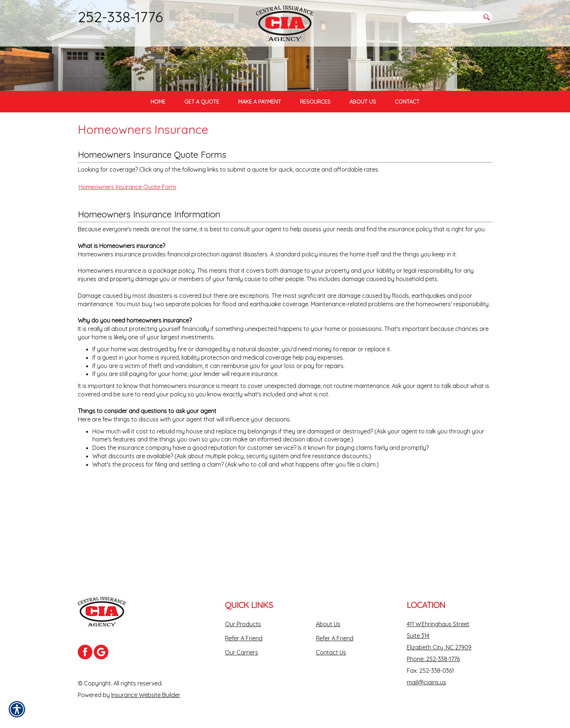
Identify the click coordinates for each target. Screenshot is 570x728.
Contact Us (331, 652)
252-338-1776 (120, 17)
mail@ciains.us (426, 682)
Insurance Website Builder (146, 695)
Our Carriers (242, 652)
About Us (328, 624)
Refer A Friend (244, 638)
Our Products (243, 624)
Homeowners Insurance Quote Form (127, 279)
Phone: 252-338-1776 (433, 659)
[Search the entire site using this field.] (443, 17)
